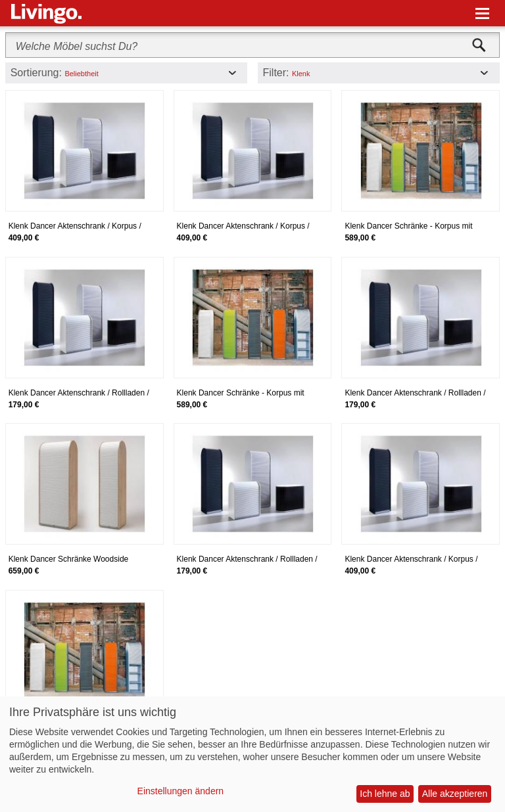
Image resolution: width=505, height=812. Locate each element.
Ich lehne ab (385, 794)
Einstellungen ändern (181, 791)
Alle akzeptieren (455, 794)
